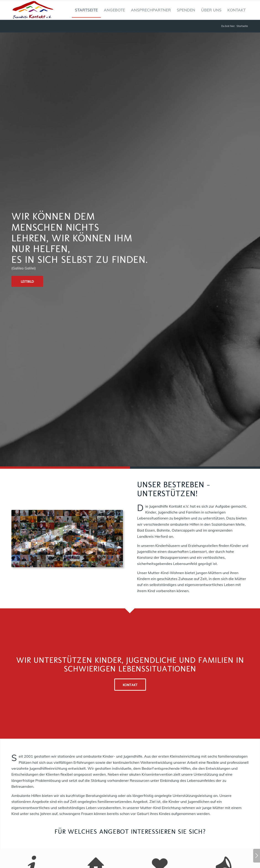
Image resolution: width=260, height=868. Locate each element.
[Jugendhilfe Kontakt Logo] (33, 10)
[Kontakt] (130, 685)
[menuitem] (86, 10)
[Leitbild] (27, 281)
